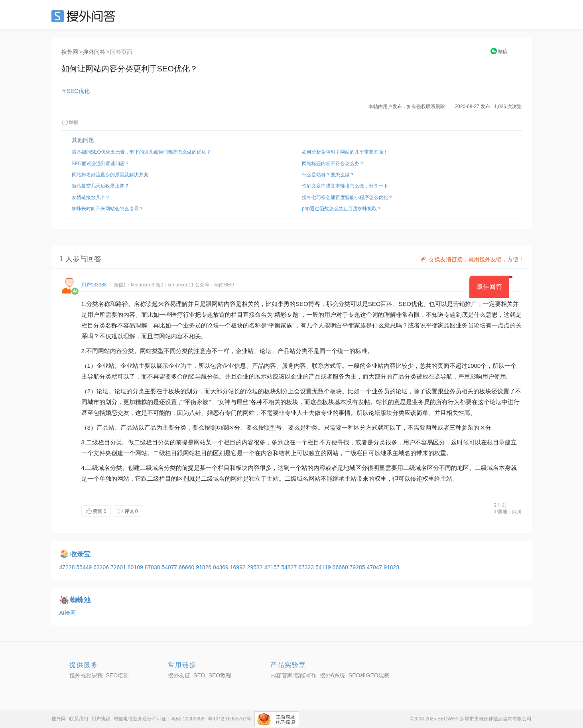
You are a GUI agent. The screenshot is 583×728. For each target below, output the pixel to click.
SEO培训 (118, 675)
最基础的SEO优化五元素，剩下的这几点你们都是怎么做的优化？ (141, 152)
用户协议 (101, 719)
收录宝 (80, 554)
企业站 (245, 351)
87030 (153, 567)
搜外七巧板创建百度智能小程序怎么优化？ (347, 197)
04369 (222, 567)
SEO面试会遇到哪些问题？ (101, 164)
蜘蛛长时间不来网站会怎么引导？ (108, 209)
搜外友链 (179, 675)
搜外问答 (94, 52)
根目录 (496, 442)
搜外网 (70, 52)
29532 (256, 567)
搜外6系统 (333, 675)
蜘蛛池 (80, 600)
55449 (85, 567)
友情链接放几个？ (91, 197)
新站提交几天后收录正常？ (100, 186)
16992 (239, 567)
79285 (358, 567)
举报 (70, 122)
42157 (273, 567)
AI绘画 (68, 613)
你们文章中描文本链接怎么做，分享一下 (345, 186)
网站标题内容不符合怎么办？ (333, 164)
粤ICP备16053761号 (229, 719)
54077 (170, 567)
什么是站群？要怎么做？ (328, 175)
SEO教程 (220, 675)
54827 (290, 567)
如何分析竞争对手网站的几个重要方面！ (345, 152)
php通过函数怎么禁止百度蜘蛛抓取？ (342, 209)
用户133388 (94, 285)
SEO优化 (79, 91)
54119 (324, 567)
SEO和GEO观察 (369, 675)
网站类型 (152, 351)
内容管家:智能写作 (293, 675)
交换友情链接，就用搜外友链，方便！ (472, 259)
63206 (102, 567)
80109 (136, 567)
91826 (204, 567)
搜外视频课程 (86, 675)
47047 (375, 567)
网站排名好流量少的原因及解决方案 (110, 175)
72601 (119, 567)
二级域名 (98, 468)
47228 (68, 567)
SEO (85, 16)
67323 (307, 567)
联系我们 (79, 719)
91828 (391, 567)
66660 (187, 567)
